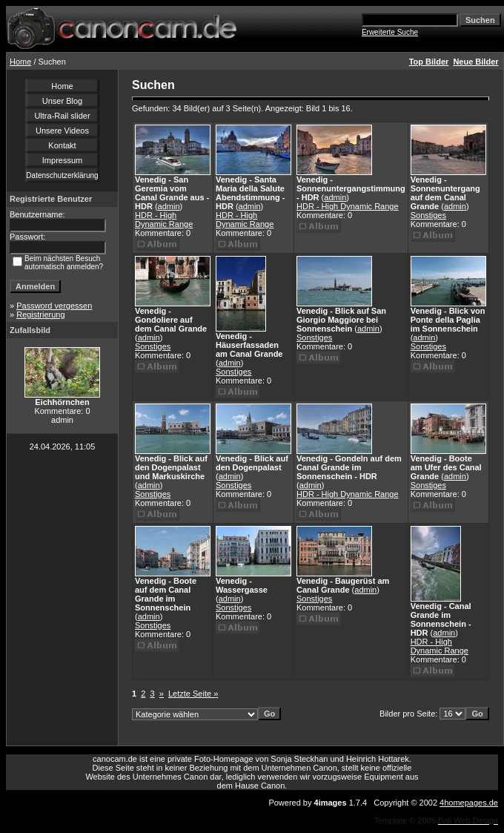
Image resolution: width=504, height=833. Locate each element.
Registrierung (40, 315)
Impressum (62, 160)
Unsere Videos (62, 131)
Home (20, 62)
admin (169, 206)
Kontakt (62, 145)
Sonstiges (428, 215)
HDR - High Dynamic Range (164, 220)
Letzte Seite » (193, 694)
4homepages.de (469, 803)
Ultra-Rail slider (62, 116)
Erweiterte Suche (390, 32)
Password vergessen (54, 306)
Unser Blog (62, 101)
